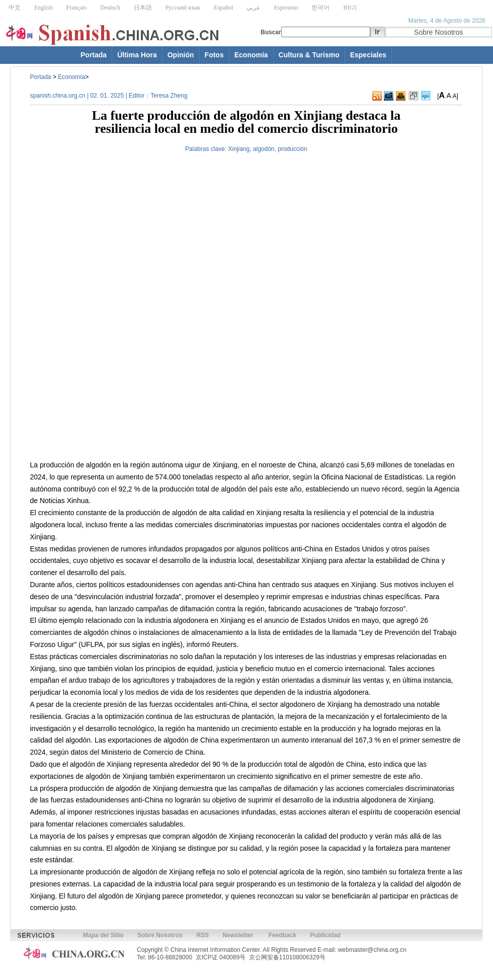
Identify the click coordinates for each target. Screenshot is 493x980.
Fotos (214, 55)
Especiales (368, 55)
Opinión (181, 55)
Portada (94, 55)
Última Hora (137, 55)
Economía (251, 55)
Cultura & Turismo (309, 55)
